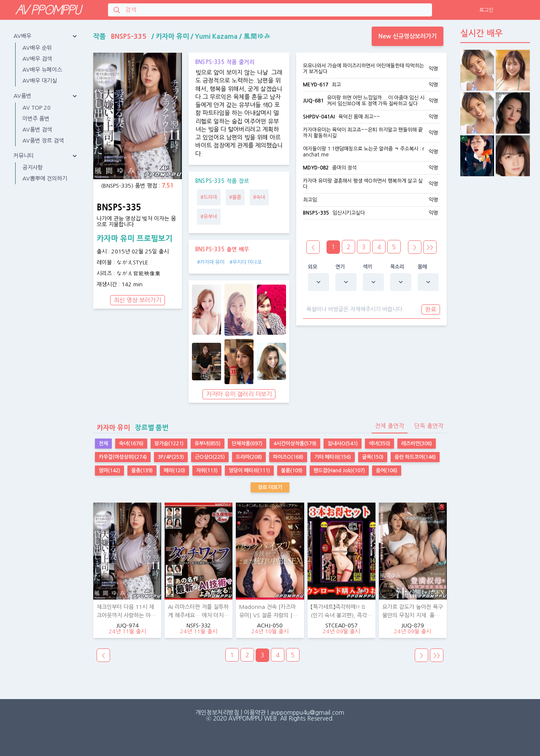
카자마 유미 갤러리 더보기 (239, 394)
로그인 (486, 10)
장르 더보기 (270, 487)
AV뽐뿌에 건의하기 (45, 179)
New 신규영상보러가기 (408, 36)
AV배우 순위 (37, 48)
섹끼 (368, 267)
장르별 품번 (131, 428)
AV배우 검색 (37, 59)
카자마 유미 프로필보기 (135, 239)
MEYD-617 (316, 85)
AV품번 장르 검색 (43, 141)
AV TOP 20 (36, 108)
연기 (340, 267)
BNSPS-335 (316, 213)
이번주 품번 (36, 119)
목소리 (397, 267)
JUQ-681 (313, 101)
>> (430, 248)
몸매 (423, 267)
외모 (313, 267)
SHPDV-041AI (319, 117)
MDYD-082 (316, 168)
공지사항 (32, 168)
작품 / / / (182, 36)
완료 (431, 309)
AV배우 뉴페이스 (42, 70)
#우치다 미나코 (246, 262)
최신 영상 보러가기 (138, 300)
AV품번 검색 (37, 130)
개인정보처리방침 (217, 713)
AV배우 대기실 (40, 81)
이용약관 (255, 713)
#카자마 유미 (211, 262)
